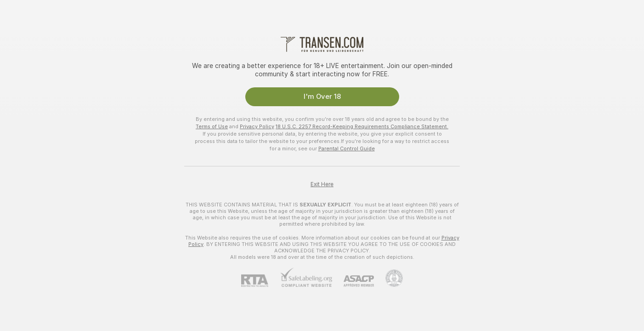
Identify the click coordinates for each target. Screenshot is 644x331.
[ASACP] (353, 281)
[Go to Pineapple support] (388, 278)
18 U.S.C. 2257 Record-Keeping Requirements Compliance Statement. (362, 126)
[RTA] (260, 281)
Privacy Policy (257, 126)
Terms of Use (212, 126)
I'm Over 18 (322, 97)
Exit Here (322, 184)
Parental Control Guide (347, 148)
